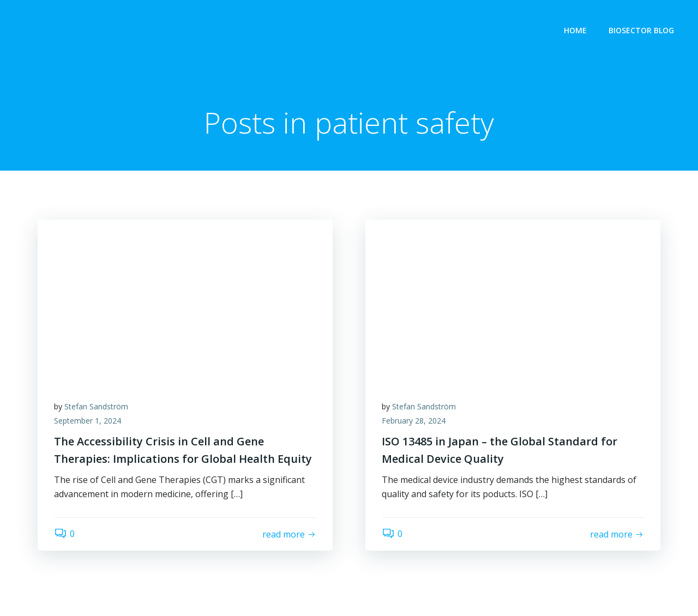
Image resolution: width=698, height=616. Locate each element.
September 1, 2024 (88, 421)
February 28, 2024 (414, 421)
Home (575, 30)
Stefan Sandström (96, 406)
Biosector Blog (641, 30)
